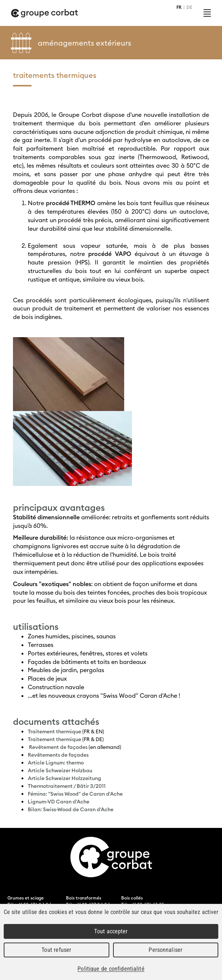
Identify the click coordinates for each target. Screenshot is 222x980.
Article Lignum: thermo (56, 763)
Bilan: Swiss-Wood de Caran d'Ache (71, 809)
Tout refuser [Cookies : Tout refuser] (56, 950)
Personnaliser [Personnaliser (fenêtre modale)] (165, 950)
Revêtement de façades (58, 747)
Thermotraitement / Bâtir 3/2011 (67, 786)
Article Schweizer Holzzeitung (64, 778)
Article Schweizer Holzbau (60, 770)
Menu (207, 13)
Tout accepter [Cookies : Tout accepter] (111, 931)
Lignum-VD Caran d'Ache (59, 802)
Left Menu (211, 43)
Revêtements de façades (58, 755)
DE (189, 7)
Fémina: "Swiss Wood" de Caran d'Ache (75, 794)
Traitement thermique (54, 731)
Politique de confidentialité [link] (111, 969)
